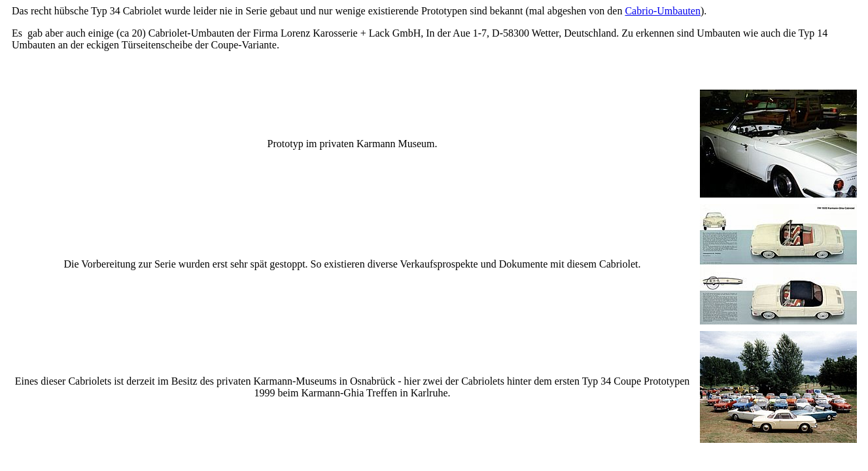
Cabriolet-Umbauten (192, 33)
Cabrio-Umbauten (663, 11)
